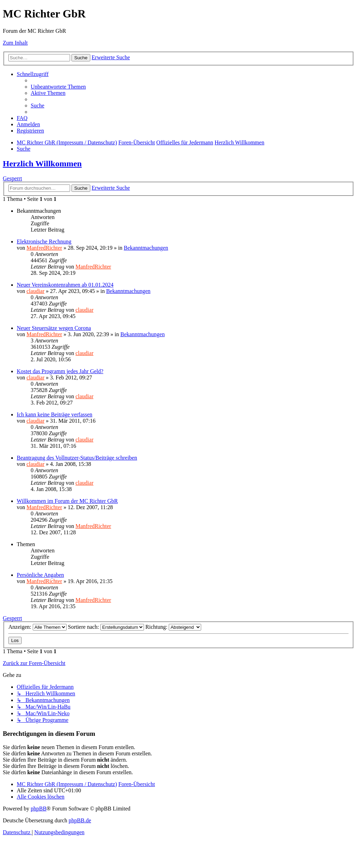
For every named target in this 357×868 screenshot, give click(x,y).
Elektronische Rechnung (44, 241)
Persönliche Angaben (40, 575)
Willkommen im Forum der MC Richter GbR (67, 501)
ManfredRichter (44, 248)
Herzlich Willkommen (42, 164)
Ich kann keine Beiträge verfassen (55, 414)
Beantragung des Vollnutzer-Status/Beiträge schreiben (77, 458)
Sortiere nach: (106, 627)
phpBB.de (80, 820)
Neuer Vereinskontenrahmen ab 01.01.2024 (65, 285)
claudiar (36, 291)
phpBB (39, 809)
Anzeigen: (37, 627)
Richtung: (173, 627)
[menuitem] (58, 87)
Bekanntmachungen (146, 248)
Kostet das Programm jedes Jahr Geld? (60, 371)
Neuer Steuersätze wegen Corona (54, 328)
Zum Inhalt (15, 43)
